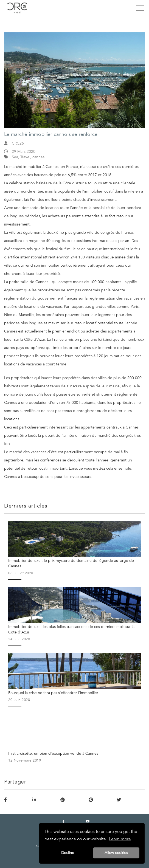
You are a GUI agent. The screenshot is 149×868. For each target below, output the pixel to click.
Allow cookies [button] (116, 853)
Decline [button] (68, 853)
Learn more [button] (120, 839)
